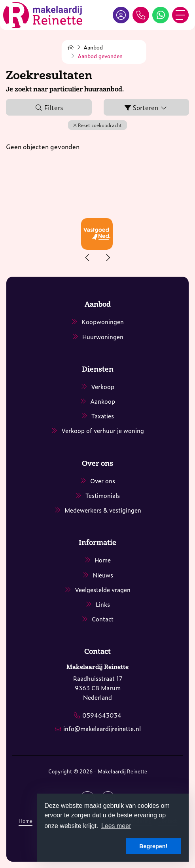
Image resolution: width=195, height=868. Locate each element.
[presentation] (88, 258)
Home (26, 821)
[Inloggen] (121, 15)
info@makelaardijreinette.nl (102, 728)
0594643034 (102, 715)
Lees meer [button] (116, 826)
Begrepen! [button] (153, 846)
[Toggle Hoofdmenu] (180, 15)
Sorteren (146, 107)
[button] (97, 125)
